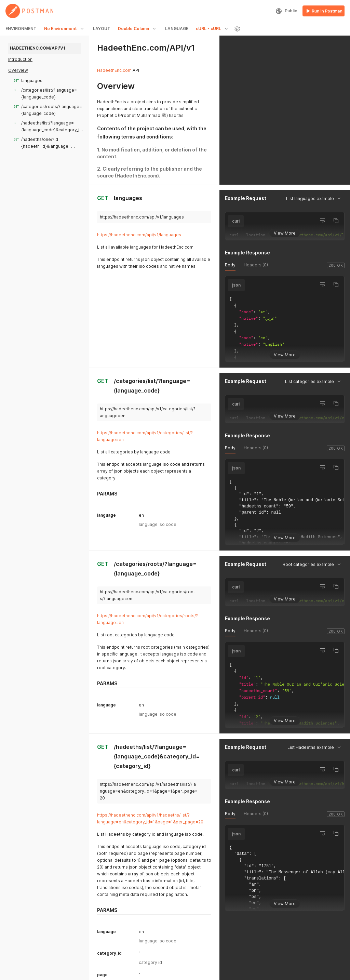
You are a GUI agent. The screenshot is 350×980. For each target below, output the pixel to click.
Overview (18, 70)
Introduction (20, 59)
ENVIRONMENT (21, 29)
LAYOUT (102, 29)
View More (285, 233)
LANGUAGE (177, 29)
